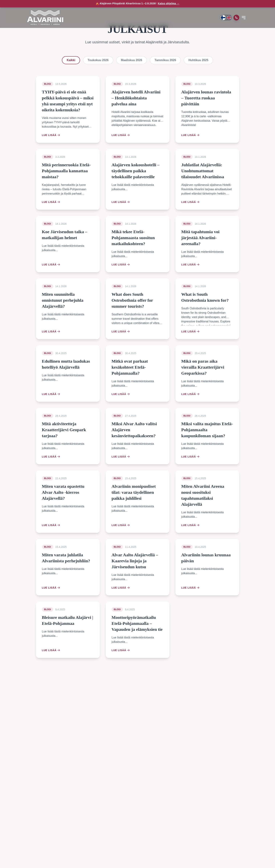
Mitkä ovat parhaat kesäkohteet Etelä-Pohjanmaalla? (130, 367)
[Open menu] (244, 18)
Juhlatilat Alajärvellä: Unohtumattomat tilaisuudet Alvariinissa (203, 171)
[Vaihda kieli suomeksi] (223, 17)
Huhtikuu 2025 (198, 60)
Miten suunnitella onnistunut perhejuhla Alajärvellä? (63, 300)
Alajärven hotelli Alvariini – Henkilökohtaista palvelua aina (136, 98)
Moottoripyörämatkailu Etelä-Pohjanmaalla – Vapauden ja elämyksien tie (137, 623)
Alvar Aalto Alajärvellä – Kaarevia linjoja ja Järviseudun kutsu (135, 561)
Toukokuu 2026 (98, 60)
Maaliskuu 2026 (132, 60)
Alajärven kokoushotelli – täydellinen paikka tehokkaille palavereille (136, 171)
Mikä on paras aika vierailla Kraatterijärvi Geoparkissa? (203, 367)
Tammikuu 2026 (165, 60)
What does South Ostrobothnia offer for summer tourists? (132, 300)
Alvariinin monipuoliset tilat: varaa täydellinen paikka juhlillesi (134, 492)
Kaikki (71, 60)
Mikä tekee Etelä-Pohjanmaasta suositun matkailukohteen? (133, 238)
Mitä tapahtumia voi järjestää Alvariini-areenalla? (200, 238)
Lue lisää (51, 135)
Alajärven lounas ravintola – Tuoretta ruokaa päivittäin (206, 98)
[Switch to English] (229, 18)
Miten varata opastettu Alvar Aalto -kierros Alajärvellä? (63, 492)
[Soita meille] (236, 18)
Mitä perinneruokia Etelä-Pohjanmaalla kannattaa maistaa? (66, 171)
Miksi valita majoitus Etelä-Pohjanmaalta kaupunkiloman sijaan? (207, 430)
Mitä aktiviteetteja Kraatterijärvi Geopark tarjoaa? (64, 430)
